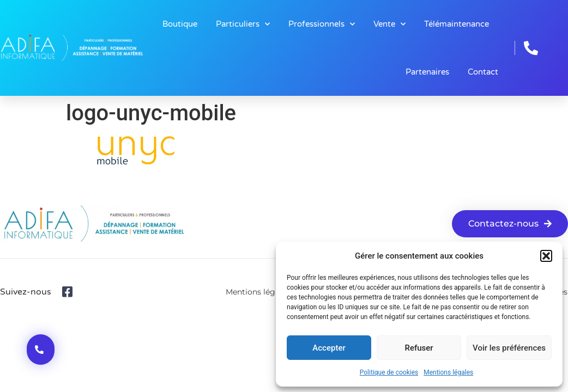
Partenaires (427, 72)
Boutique (180, 24)
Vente (389, 24)
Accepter (329, 348)
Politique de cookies (389, 372)
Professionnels (322, 24)
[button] (546, 256)
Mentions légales (448, 372)
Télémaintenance (457, 24)
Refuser (419, 348)
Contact (483, 72)
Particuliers (243, 24)
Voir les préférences (509, 348)
